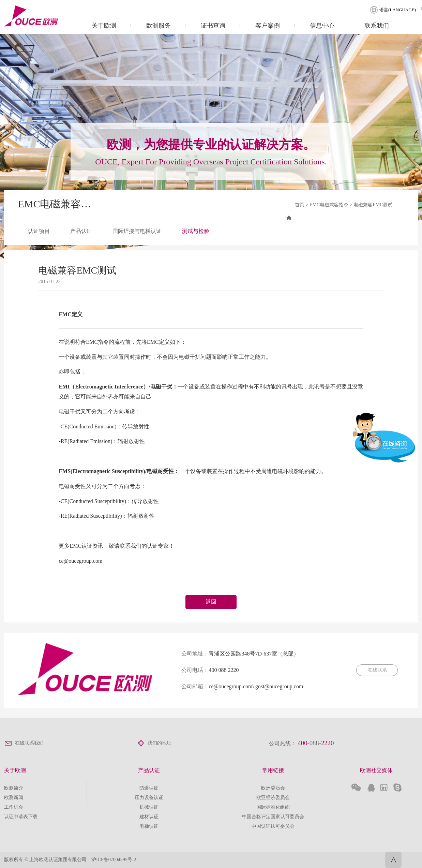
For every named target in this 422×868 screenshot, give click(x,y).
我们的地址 (160, 743)
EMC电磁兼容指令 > (331, 205)
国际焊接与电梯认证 (137, 231)
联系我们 (377, 26)
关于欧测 (104, 26)
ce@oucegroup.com (230, 686)
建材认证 (149, 817)
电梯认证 (149, 826)
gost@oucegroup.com (279, 686)
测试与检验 (196, 231)
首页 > (302, 205)
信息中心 (322, 26)
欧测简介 (14, 788)
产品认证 (81, 231)
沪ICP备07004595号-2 (114, 860)
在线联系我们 (29, 743)
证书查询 (213, 26)
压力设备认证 (149, 798)
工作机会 (14, 807)
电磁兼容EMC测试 (373, 205)
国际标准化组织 (273, 807)
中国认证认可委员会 (273, 826)
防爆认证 (149, 788)
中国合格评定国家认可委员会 (273, 817)
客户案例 (268, 26)
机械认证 (149, 807)
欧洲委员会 (273, 788)
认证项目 (39, 231)
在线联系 (377, 670)
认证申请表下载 (21, 817)
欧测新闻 (14, 798)
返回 (211, 602)
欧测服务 (159, 26)
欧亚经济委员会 (273, 798)
